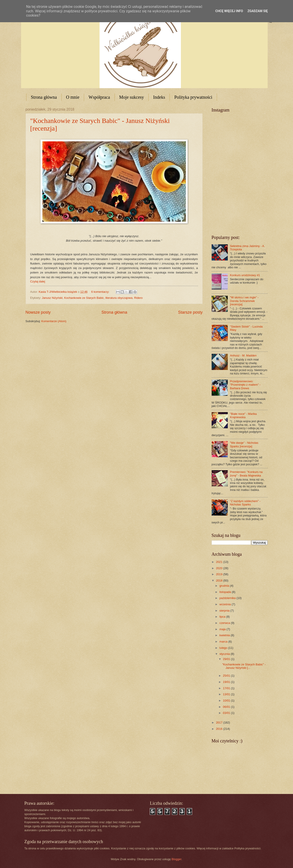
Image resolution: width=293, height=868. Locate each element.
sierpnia (225, 611)
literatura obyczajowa (119, 298)
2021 (219, 562)
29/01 (227, 659)
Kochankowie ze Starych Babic (84, 298)
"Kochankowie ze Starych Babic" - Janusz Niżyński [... (244, 666)
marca (224, 642)
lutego (224, 648)
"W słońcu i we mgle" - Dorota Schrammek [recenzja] (244, 301)
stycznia (225, 654)
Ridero (138, 298)
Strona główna (44, 97)
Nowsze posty (38, 312)
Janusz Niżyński (52, 298)
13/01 (227, 694)
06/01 (227, 707)
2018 (219, 580)
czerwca (225, 623)
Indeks (159, 97)
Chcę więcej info (229, 11)
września (226, 604)
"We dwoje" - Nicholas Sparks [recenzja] (244, 444)
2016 (219, 729)
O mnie (73, 97)
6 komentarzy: (101, 292)
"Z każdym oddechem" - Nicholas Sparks (245, 503)
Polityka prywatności (193, 97)
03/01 (227, 713)
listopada (226, 592)
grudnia (225, 586)
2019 (219, 574)
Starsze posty (190, 312)
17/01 (227, 688)
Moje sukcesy (132, 97)
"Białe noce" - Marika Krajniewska (243, 415)
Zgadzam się (258, 11)
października (228, 598)
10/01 (227, 701)
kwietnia (225, 635)
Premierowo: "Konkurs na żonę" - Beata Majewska (246, 474)
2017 (219, 723)
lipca (223, 617)
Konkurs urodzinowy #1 (245, 275)
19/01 (227, 682)
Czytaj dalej (38, 281)
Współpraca (99, 97)
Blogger (176, 859)
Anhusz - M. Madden (243, 355)
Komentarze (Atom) (54, 321)
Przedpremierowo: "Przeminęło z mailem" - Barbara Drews (245, 385)
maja (223, 629)
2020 (219, 568)
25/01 (227, 676)
